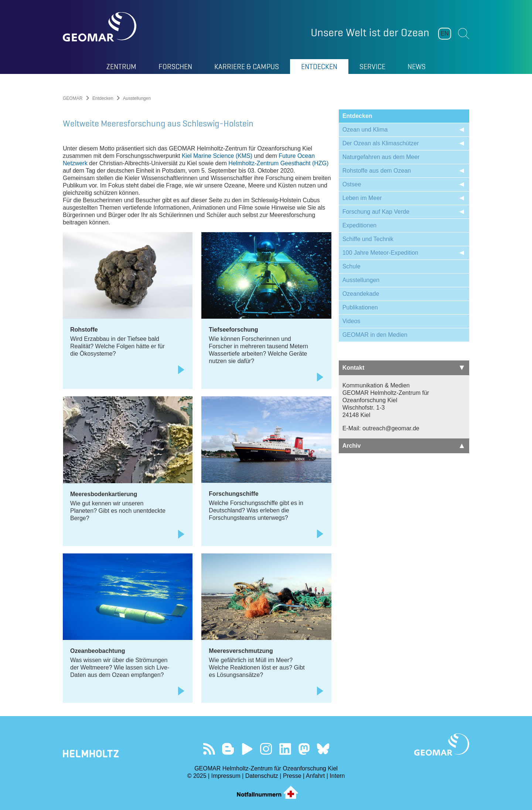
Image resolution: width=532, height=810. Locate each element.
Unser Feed (209, 749)
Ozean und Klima (365, 130)
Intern (337, 776)
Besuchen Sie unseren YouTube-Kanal (247, 749)
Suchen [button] (464, 34)
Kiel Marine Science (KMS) (217, 156)
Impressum (226, 776)
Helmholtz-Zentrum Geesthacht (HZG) (278, 163)
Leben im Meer (362, 198)
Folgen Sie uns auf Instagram (266, 749)
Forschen (175, 67)
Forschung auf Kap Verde (376, 212)
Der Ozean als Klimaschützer (381, 143)
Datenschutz (262, 776)
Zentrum (121, 67)
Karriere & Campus (247, 67)
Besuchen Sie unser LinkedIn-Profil (285, 749)
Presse (292, 776)
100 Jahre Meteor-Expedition (380, 253)
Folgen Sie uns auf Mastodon (304, 749)
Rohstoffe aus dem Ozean (377, 171)
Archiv (403, 446)
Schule (352, 266)
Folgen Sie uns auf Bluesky (323, 749)
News (417, 67)
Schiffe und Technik (368, 239)
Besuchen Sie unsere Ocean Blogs (228, 749)
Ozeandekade (361, 294)
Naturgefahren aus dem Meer (381, 157)
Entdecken (319, 67)
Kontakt (403, 368)
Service (372, 67)
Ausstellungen (361, 280)
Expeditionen (360, 225)
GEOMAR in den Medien (375, 335)
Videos (352, 321)
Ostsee (352, 184)
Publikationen (360, 307)
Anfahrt (316, 776)
